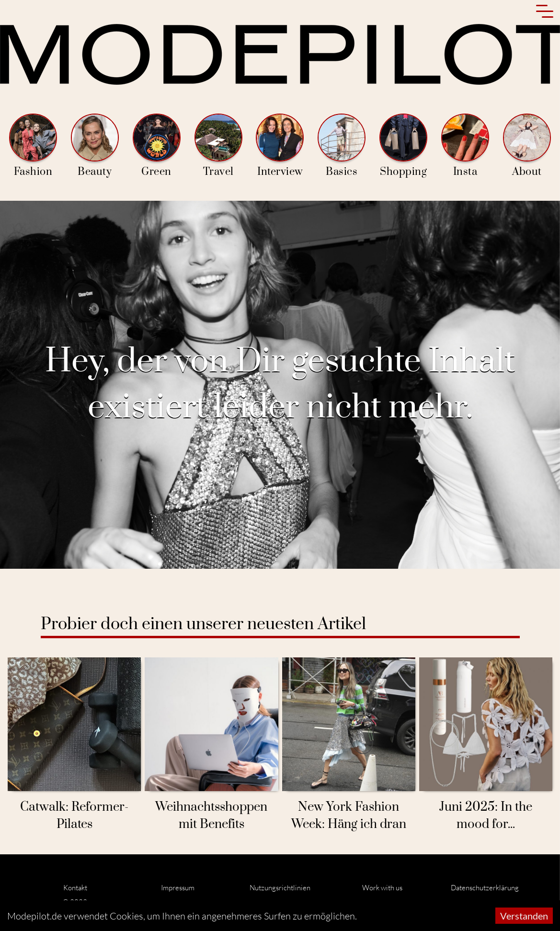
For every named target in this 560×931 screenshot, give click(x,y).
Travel (218, 146)
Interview (280, 146)
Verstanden (524, 916)
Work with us (382, 888)
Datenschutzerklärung (485, 888)
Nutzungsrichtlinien (280, 888)
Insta (465, 146)
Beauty (95, 146)
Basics (342, 146)
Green (157, 146)
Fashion (33, 146)
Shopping (403, 146)
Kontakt (75, 888)
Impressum (178, 888)
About (527, 146)
